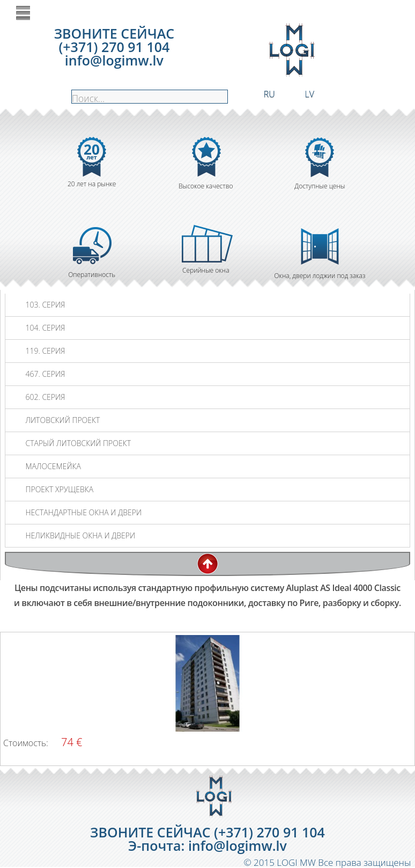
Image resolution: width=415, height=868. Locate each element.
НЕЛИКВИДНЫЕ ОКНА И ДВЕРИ (80, 535)
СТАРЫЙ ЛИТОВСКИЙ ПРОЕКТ (78, 443)
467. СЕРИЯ (45, 374)
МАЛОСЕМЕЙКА (53, 466)
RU (269, 93)
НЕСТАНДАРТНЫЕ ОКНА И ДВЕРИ (83, 512)
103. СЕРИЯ (45, 305)
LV (310, 93)
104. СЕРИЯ (45, 328)
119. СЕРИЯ (45, 351)
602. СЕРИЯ (45, 397)
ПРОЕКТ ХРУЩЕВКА (59, 489)
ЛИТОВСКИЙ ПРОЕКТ (62, 420)
